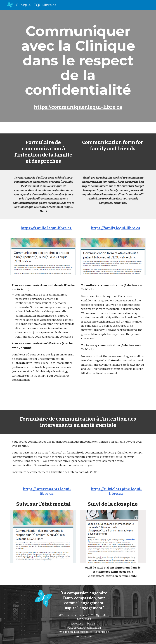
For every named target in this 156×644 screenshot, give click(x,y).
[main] (78, 66)
